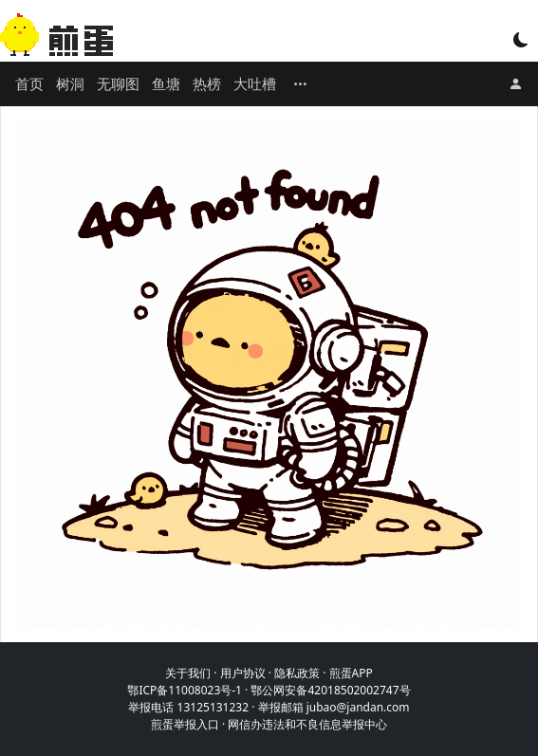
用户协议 (243, 673)
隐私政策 (297, 673)
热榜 (207, 83)
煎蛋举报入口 (185, 724)
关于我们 (188, 673)
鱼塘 (166, 83)
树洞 (70, 83)
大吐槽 (255, 83)
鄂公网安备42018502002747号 (330, 690)
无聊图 (118, 83)
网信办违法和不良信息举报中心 (307, 724)
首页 (29, 83)
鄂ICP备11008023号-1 (185, 690)
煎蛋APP (351, 673)
